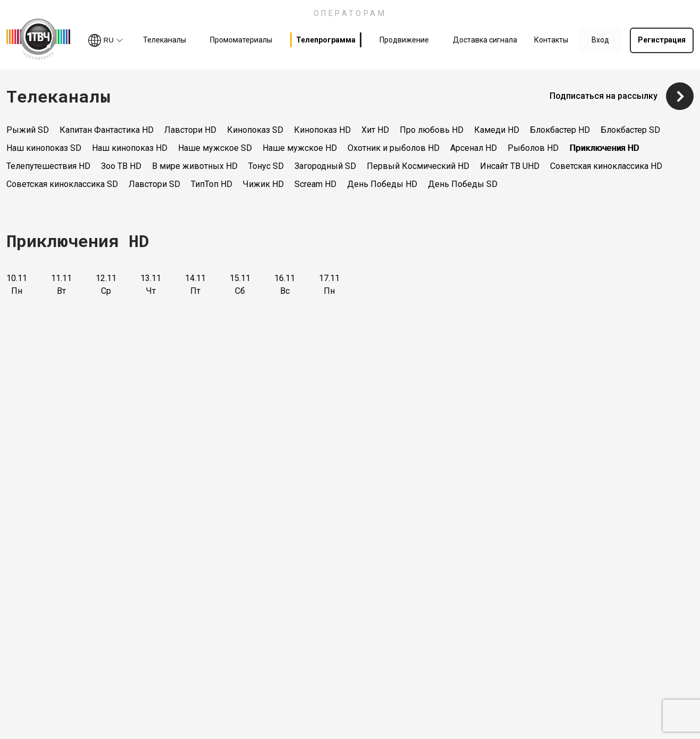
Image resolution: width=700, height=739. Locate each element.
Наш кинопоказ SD (44, 148)
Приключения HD (604, 148)
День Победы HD (382, 184)
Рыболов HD (533, 148)
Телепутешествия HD (48, 166)
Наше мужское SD (215, 148)
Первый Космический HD (418, 166)
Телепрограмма (326, 40)
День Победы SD (463, 184)
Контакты (551, 40)
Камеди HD (497, 130)
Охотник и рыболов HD (394, 148)
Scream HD (315, 184)
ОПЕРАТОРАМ (350, 13)
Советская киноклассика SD (62, 184)
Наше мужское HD (300, 148)
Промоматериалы (241, 40)
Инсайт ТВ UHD (510, 166)
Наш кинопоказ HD (130, 148)
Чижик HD (263, 184)
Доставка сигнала (485, 40)
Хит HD (375, 130)
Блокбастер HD (560, 130)
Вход (600, 40)
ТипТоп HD (212, 184)
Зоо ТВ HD (121, 166)
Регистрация (662, 40)
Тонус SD (266, 166)
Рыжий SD (28, 130)
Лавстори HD (190, 130)
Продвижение (404, 40)
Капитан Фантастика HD (107, 130)
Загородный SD (325, 166)
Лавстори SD (154, 184)
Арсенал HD (474, 148)
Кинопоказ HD (322, 130)
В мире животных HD (195, 166)
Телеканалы (165, 40)
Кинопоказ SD (255, 130)
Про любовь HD (432, 130)
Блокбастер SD (630, 130)
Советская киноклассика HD (606, 166)
